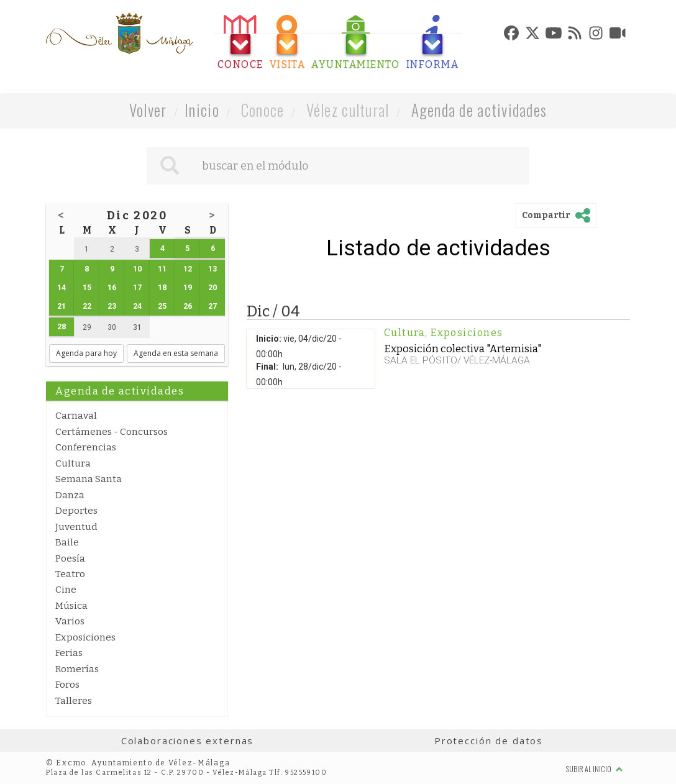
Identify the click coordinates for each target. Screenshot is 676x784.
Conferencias (86, 447)
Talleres (74, 701)
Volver (148, 110)
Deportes (76, 511)
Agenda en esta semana (176, 353)
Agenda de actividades (479, 110)
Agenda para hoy (86, 353)
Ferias (69, 653)
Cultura (73, 463)
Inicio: (269, 339)
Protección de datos (489, 741)
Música (71, 606)
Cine (66, 590)
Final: (267, 367)
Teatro (70, 574)
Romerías (77, 669)
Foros (67, 685)
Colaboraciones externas (188, 741)
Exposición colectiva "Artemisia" (463, 349)
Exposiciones (85, 637)
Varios (70, 621)
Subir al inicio (595, 769)
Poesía (70, 558)
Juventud (76, 527)
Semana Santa (89, 479)
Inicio (202, 110)
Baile (67, 542)
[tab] (240, 43)
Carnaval (76, 416)
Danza (70, 495)
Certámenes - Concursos (112, 432)
